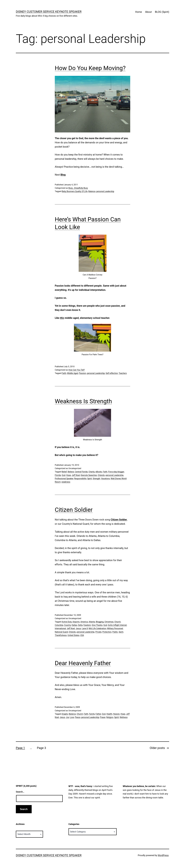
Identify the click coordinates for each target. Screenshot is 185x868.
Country (67, 625)
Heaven (116, 714)
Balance (92, 191)
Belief (64, 472)
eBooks (99, 472)
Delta (80, 625)
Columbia (59, 625)
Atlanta (92, 622)
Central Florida (81, 472)
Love (72, 717)
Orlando (101, 475)
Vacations (105, 479)
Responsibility (80, 479)
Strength (96, 479)
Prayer (103, 717)
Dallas (74, 625)
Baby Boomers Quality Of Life (75, 191)
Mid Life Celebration (97, 628)
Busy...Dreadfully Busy (78, 188)
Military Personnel (115, 628)
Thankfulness (61, 635)
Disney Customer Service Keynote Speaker (49, 12)
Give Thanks (97, 625)
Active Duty (67, 622)
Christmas (109, 622)
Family (92, 714)
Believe (71, 472)
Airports (76, 622)
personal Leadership (105, 191)
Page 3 (41, 748)
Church (118, 622)
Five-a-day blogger (116, 472)
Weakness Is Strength (83, 401)
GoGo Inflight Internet (117, 625)
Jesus (78, 628)
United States (73, 635)
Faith (64, 373)
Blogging (100, 622)
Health (109, 714)
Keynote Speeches (89, 475)
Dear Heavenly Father (83, 663)
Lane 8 (85, 628)
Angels (65, 714)
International (60, 628)
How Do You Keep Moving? (90, 68)
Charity (92, 472)
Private (98, 632)
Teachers (123, 373)
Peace (78, 717)
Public (115, 632)
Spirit (89, 479)
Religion (110, 717)
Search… (20, 792)
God (64, 475)
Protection (107, 632)
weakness (66, 482)
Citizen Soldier (74, 510)
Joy (67, 717)
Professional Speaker (64, 479)
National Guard (61, 632)
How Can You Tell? (77, 370)
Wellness (124, 717)
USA (82, 635)
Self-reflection (112, 373)
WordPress (163, 855)
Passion (82, 373)
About (148, 12)
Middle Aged (73, 373)
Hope (69, 475)
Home (139, 12)
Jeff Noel (76, 475)
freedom (87, 625)
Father (98, 714)
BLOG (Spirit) (162, 12)
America (84, 622)
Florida (58, 475)
